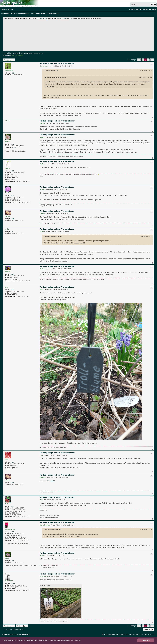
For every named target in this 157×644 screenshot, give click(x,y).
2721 (12, 561)
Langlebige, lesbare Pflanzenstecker (18, 53)
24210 (13, 583)
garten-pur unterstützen (63, 19)
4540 (12, 274)
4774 (12, 144)
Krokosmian (9, 70)
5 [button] (151, 60)
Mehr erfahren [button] (76, 640)
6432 (12, 506)
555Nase (8, 216)
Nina (14, 55)
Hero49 (7, 193)
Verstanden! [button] (146, 640)
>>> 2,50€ (51, 481)
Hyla (6, 504)
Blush (7, 558)
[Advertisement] (78, 35)
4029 (12, 171)
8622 (12, 290)
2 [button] (143, 60)
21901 (13, 532)
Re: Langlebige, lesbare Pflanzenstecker (57, 63)
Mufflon (7, 168)
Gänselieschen (10, 529)
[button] (138, 60)
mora (6, 460)
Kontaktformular (43, 19)
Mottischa (8, 272)
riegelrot (8, 142)
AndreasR (19, 55)
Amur (7, 287)
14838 (13, 73)
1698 (12, 462)
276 (12, 232)
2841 (12, 219)
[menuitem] (10, 9)
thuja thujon (9, 581)
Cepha (7, 229)
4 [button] (148, 60)
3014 (12, 196)
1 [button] (140, 60)
